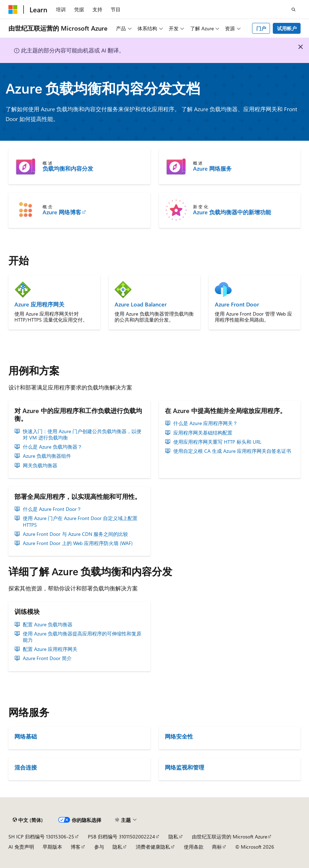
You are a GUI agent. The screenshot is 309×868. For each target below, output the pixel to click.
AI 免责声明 (21, 847)
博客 (76, 847)
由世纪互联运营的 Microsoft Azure (230, 837)
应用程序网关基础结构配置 (203, 433)
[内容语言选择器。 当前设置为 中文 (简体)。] (28, 820)
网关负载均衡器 (40, 465)
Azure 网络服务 (212, 169)
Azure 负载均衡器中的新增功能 (232, 212)
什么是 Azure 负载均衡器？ (53, 447)
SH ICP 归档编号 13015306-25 (41, 837)
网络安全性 (179, 736)
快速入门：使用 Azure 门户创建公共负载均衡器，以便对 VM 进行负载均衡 (82, 435)
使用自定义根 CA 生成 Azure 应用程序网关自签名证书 (232, 451)
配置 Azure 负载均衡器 (48, 625)
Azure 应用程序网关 (39, 304)
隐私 (173, 837)
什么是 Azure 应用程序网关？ (205, 423)
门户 (261, 28)
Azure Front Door (237, 304)
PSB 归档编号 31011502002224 (121, 837)
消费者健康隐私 (153, 847)
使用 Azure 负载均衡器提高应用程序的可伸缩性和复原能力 (82, 637)
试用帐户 (287, 28)
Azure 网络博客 (62, 212)
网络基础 (26, 736)
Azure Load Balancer (141, 304)
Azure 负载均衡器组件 (47, 456)
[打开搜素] (294, 9)
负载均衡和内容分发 (68, 169)
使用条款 (194, 847)
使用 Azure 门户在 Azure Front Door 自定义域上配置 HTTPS (80, 521)
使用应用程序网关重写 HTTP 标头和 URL (217, 442)
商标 (217, 847)
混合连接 (26, 767)
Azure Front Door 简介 (47, 658)
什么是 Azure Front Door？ (52, 509)
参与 (99, 847)
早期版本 (52, 847)
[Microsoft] (13, 9)
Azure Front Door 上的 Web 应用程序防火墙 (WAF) (78, 543)
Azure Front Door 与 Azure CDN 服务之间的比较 (75, 534)
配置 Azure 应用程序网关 (50, 649)
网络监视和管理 (185, 767)
